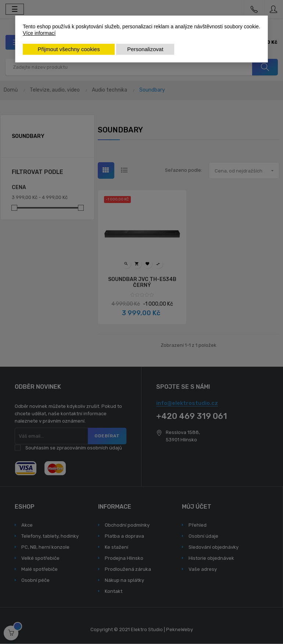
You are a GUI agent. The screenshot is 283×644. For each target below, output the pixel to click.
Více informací (39, 33)
